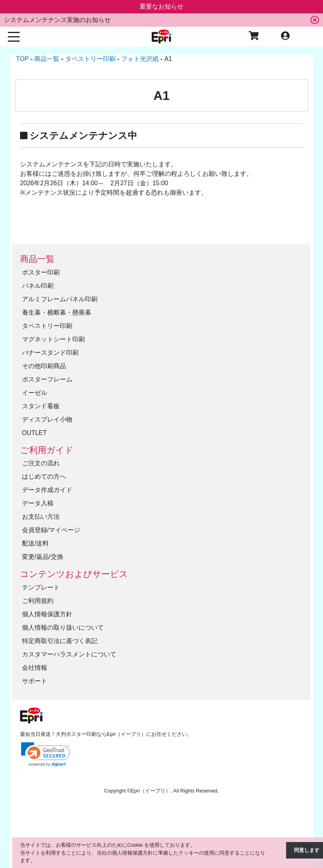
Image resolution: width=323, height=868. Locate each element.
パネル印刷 (38, 286)
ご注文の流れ (41, 463)
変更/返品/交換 (43, 557)
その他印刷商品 (44, 366)
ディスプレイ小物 (47, 419)
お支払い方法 (41, 517)
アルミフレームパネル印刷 (60, 299)
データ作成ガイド (47, 490)
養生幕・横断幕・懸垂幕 (57, 312)
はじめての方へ (44, 476)
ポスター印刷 (41, 272)
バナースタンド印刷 (50, 353)
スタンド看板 (41, 406)
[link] (46, 755)
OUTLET (34, 433)
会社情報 (35, 668)
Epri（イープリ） (151, 791)
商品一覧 (37, 259)
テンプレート (41, 587)
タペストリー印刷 (47, 326)
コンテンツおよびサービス (74, 574)
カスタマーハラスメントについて (69, 654)
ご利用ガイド (47, 450)
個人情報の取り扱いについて (63, 628)
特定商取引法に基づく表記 (60, 641)
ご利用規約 (38, 601)
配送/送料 (35, 543)
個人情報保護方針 (47, 614)
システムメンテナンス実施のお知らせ (57, 20)
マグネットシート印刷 (53, 339)
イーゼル (35, 393)
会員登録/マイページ (51, 530)
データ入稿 (38, 503)
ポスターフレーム (47, 379)
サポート (35, 681)
